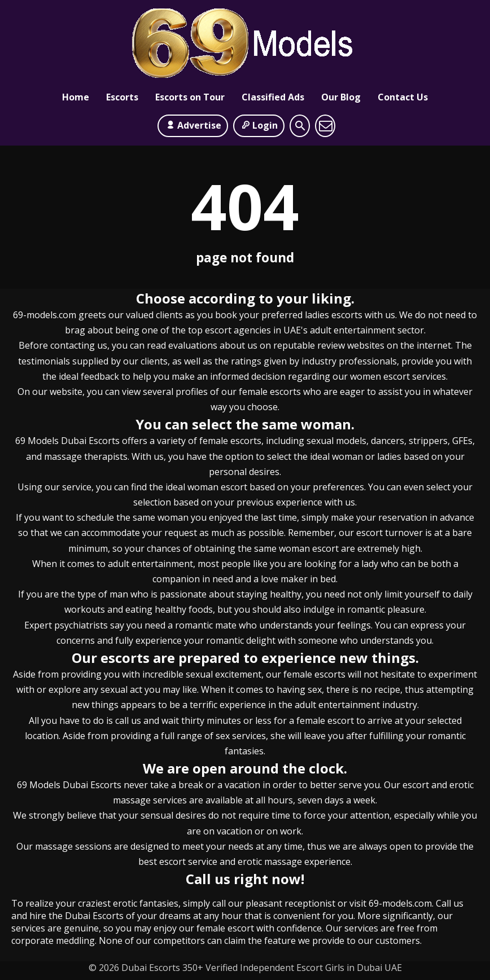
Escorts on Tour (190, 99)
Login (259, 125)
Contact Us (403, 99)
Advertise (193, 125)
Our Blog (341, 99)
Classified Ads (273, 99)
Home (76, 99)
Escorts (122, 99)
